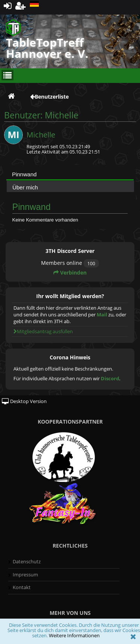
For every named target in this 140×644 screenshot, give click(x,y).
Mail (102, 315)
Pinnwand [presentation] (24, 174)
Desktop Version (24, 401)
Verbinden (70, 273)
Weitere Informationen (74, 635)
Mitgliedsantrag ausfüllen (43, 331)
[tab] (70, 174)
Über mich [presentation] (25, 187)
